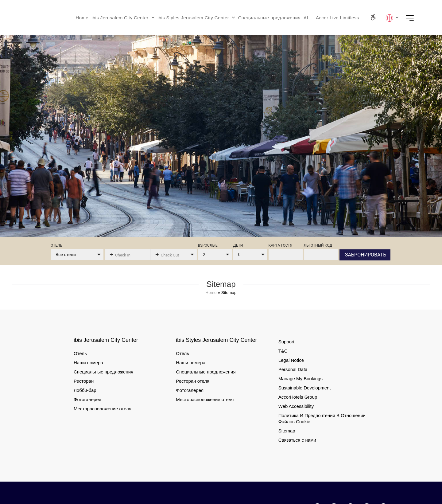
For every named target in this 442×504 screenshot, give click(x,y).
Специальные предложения (269, 18)
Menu (412, 18)
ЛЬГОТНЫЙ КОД (318, 246)
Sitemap (287, 431)
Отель (80, 353)
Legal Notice (291, 360)
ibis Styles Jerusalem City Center (196, 18)
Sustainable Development (305, 388)
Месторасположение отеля (103, 409)
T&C (283, 351)
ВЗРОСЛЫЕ (208, 246)
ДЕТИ (238, 246)
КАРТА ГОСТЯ (281, 246)
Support (287, 342)
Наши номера (88, 363)
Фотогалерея (87, 399)
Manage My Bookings (300, 379)
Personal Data (293, 369)
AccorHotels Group (298, 397)
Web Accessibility (296, 406)
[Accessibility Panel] (373, 17)
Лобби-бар (85, 390)
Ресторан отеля (193, 381)
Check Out (170, 255)
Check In (123, 255)
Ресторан (84, 381)
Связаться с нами (297, 440)
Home (82, 18)
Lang (392, 18)
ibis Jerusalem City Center (123, 18)
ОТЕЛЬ (56, 246)
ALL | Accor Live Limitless (331, 18)
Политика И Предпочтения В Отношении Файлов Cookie (322, 418)
